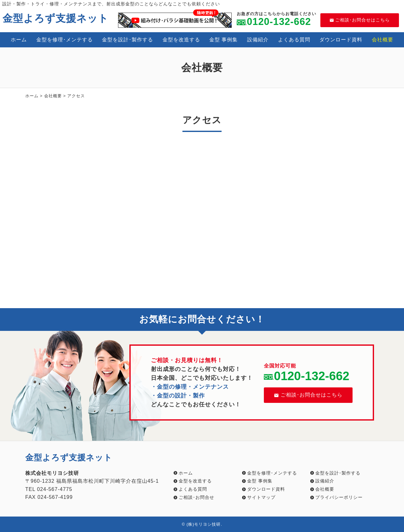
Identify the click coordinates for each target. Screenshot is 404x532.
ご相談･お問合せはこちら (360, 20)
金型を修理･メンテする (65, 40)
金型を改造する (181, 40)
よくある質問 (294, 40)
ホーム (19, 40)
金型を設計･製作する (128, 40)
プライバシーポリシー (339, 497)
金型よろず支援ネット (56, 18)
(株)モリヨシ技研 (204, 524)
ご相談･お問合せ (196, 497)
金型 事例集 (223, 40)
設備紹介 (258, 40)
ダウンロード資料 (341, 40)
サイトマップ (261, 497)
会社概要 (383, 40)
